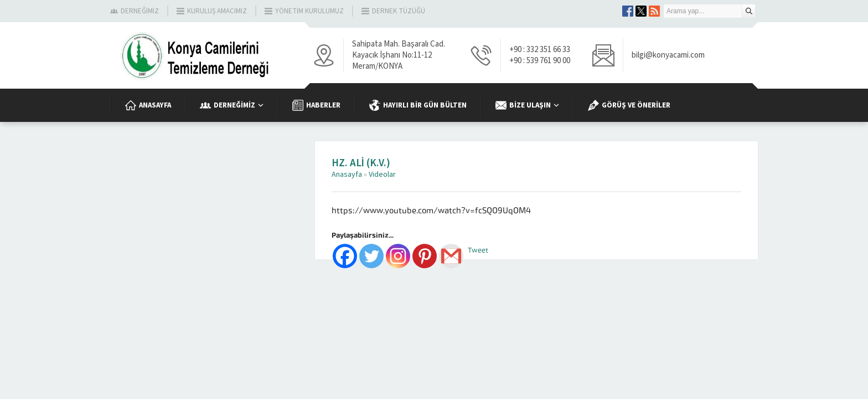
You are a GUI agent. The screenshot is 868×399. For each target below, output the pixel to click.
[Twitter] (371, 256)
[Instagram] (398, 256)
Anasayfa (347, 175)
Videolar (382, 175)
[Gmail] (451, 256)
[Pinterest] (425, 256)
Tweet (478, 250)
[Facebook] (345, 256)
